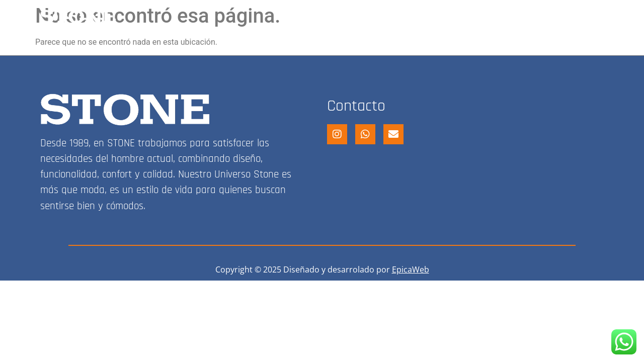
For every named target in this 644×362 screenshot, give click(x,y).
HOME (320, 17)
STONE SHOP (379, 17)
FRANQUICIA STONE (467, 17)
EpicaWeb (411, 269)
